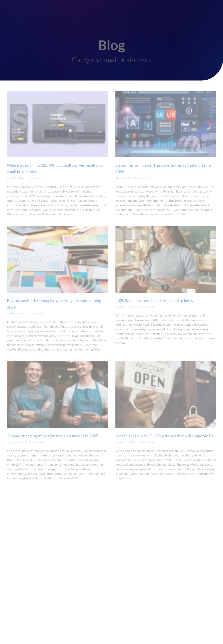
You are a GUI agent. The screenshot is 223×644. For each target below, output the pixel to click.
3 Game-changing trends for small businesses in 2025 (52, 436)
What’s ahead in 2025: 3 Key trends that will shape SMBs (164, 436)
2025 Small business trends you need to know (155, 300)
